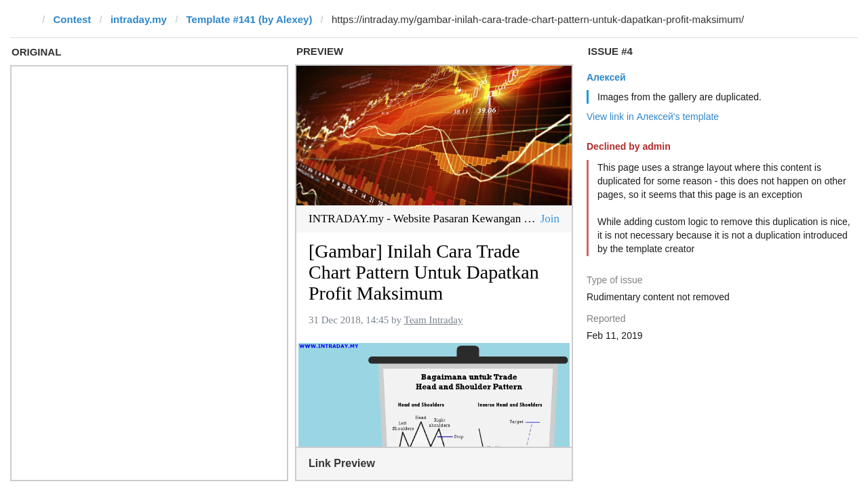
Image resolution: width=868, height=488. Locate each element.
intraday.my (139, 19)
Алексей (606, 77)
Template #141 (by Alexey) (249, 19)
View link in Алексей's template (653, 117)
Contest (73, 19)
